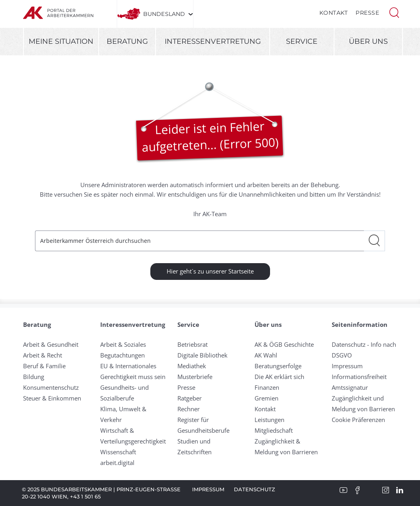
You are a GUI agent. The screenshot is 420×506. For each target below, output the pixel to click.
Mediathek (192, 366)
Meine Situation (61, 41)
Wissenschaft (118, 452)
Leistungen (269, 420)
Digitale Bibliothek (202, 355)
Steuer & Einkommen (52, 398)
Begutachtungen (122, 355)
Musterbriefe (195, 377)
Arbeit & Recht (43, 355)
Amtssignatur (350, 387)
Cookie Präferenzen (358, 420)
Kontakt (334, 13)
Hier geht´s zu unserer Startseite (210, 271)
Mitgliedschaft (274, 430)
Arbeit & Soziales (123, 344)
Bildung (34, 377)
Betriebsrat (192, 344)
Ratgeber (190, 398)
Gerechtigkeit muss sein (133, 377)
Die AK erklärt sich (279, 377)
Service (302, 41)
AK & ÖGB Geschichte (284, 344)
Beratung (127, 41)
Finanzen (267, 387)
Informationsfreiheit (359, 377)
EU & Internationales (128, 366)
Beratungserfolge (278, 366)
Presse (367, 13)
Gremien (266, 398)
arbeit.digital (117, 463)
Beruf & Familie (44, 366)
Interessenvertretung (213, 41)
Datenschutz (255, 489)
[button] (394, 12)
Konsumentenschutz (51, 387)
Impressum (347, 366)
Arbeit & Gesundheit (51, 344)
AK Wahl (266, 355)
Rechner (189, 409)
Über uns (368, 41)
